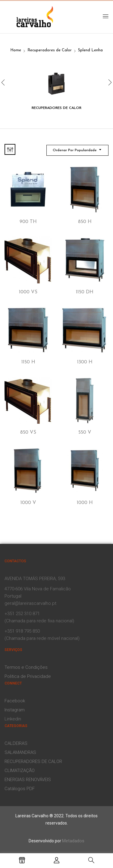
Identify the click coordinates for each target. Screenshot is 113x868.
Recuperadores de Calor (50, 50)
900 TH (28, 222)
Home (16, 50)
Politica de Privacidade (28, 676)
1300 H (85, 362)
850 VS (28, 432)
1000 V (28, 503)
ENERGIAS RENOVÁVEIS (28, 780)
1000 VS (28, 292)
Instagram (15, 710)
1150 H (28, 362)
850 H (85, 222)
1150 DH (85, 292)
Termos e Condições (26, 667)
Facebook (15, 701)
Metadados (73, 841)
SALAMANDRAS (20, 752)
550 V (85, 432)
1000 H (85, 503)
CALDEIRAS (16, 743)
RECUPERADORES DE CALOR (33, 761)
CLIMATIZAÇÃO (20, 771)
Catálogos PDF (20, 789)
